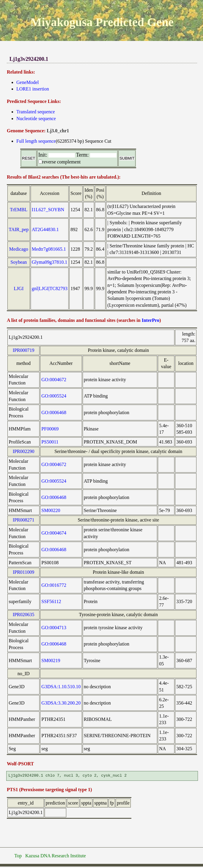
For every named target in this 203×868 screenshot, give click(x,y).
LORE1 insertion (33, 89)
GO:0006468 (54, 412)
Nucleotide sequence (36, 119)
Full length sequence (36, 141)
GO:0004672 (54, 380)
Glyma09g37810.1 (50, 262)
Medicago (19, 249)
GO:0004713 (54, 628)
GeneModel (28, 82)
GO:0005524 (54, 396)
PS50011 (50, 442)
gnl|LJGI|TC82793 (50, 288)
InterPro (151, 320)
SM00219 (51, 660)
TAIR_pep (19, 229)
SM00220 (51, 510)
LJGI (19, 288)
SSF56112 (51, 601)
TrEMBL (19, 210)
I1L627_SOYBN (48, 210)
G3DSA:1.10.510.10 (61, 687)
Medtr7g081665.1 (49, 249)
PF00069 (50, 429)
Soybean (19, 262)
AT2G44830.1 (45, 229)
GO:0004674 (54, 533)
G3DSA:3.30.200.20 (61, 703)
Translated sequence (36, 112)
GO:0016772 (54, 585)
